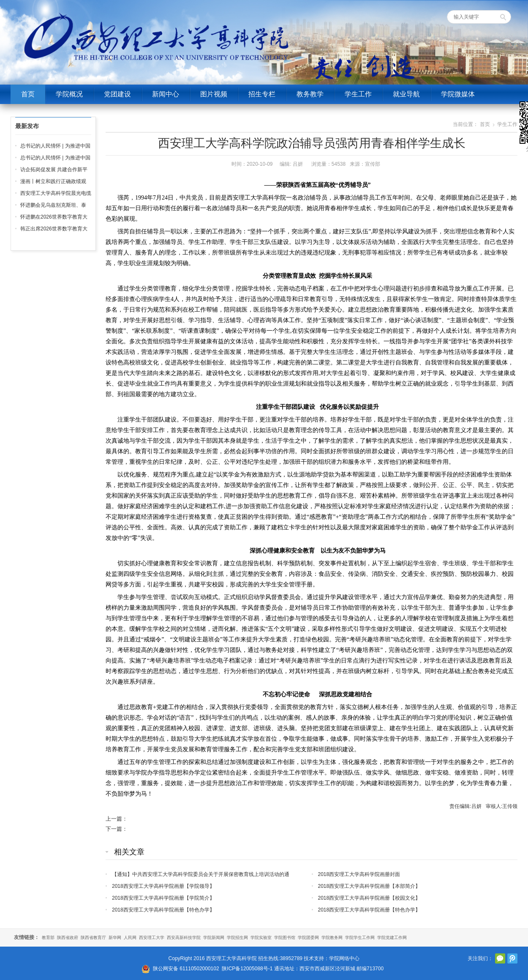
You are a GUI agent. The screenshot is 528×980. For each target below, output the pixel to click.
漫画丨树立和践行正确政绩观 (53, 181)
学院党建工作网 (392, 938)
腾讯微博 (512, 958)
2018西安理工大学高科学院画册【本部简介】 (369, 886)
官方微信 (500, 958)
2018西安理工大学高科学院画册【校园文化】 (369, 898)
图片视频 (214, 94)
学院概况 (69, 94)
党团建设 (117, 94)
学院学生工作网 (360, 938)
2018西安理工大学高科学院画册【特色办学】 (163, 910)
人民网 (130, 938)
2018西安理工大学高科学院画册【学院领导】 (163, 886)
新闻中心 (166, 94)
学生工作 (358, 94)
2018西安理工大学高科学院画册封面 (359, 874)
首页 (28, 94)
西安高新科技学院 (184, 938)
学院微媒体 (458, 94)
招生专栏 (262, 94)
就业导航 (406, 94)
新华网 (115, 938)
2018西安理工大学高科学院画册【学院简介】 (163, 898)
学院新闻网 (214, 938)
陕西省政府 (68, 938)
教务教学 (310, 94)
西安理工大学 (152, 938)
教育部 (48, 938)
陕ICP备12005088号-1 (247, 969)
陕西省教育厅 (93, 938)
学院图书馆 (285, 938)
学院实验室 (261, 938)
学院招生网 (237, 938)
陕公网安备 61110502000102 (186, 969)
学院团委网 (308, 938)
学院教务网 (332, 938)
